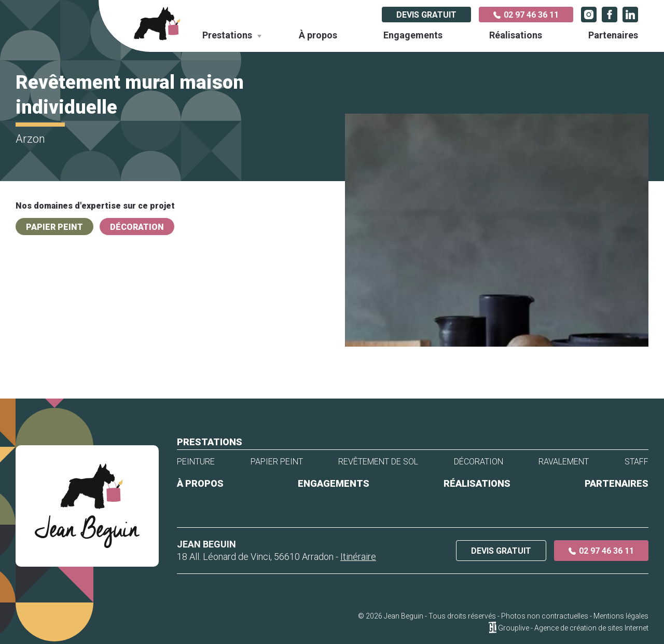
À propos (318, 35)
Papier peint (54, 227)
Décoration (137, 227)
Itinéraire (358, 557)
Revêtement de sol (378, 462)
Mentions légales (621, 616)
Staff (637, 462)
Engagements (413, 35)
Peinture (196, 462)
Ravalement (564, 462)
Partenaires (613, 35)
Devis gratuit (426, 15)
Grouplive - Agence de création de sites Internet (573, 628)
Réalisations (516, 35)
